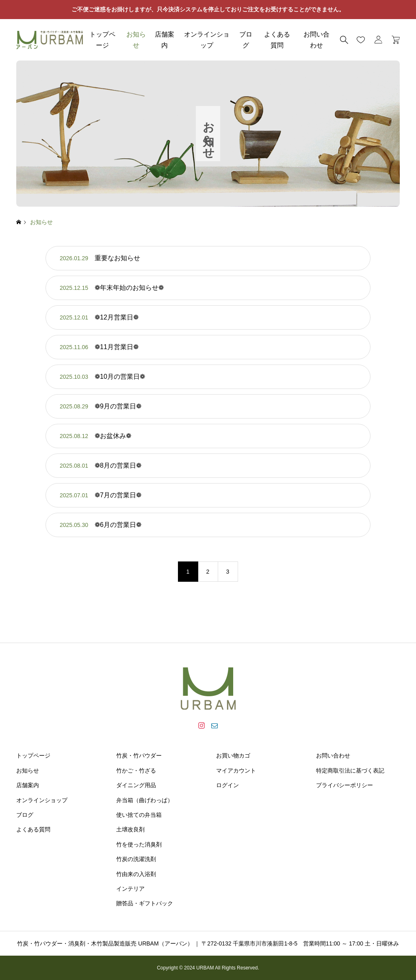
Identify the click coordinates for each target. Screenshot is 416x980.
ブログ (246, 40)
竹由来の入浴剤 (136, 874)
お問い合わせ (333, 756)
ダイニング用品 (136, 785)
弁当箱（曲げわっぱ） (145, 800)
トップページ (102, 40)
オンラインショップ (207, 40)
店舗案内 (165, 40)
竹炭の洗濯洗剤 (136, 859)
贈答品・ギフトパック (145, 903)
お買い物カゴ (233, 756)
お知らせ (136, 40)
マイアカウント (236, 771)
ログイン (227, 785)
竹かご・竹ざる (136, 771)
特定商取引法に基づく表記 (350, 771)
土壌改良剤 (130, 829)
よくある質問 (277, 40)
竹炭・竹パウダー (139, 756)
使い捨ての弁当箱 (139, 815)
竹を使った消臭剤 (139, 844)
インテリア (130, 889)
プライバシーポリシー (344, 785)
